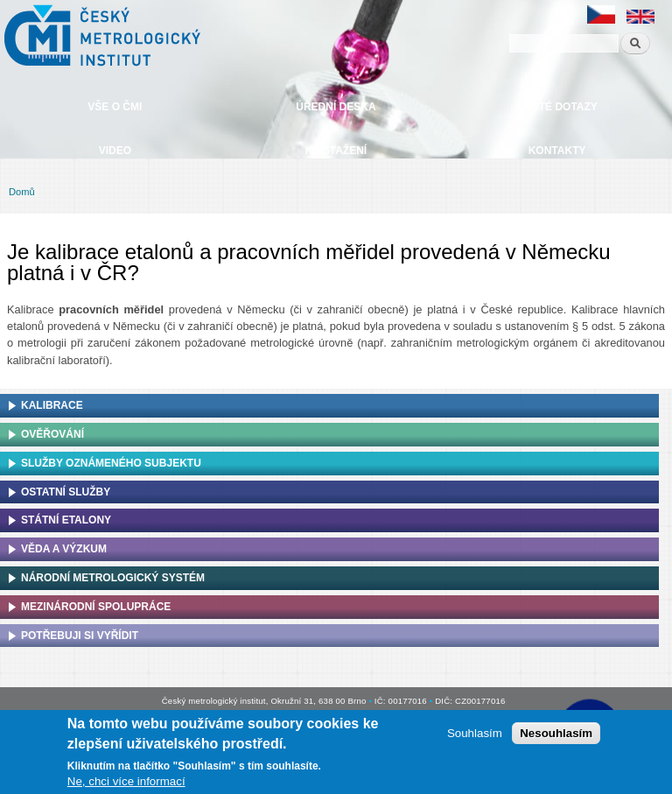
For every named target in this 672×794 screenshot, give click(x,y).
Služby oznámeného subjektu (111, 463)
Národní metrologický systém (113, 578)
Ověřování (52, 434)
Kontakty (557, 151)
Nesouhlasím (556, 733)
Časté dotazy (556, 107)
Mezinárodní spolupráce (96, 607)
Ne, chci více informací (126, 781)
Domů (22, 192)
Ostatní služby (66, 492)
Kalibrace (52, 405)
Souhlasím (475, 733)
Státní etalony (66, 520)
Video (115, 151)
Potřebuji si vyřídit (80, 636)
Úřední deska (336, 107)
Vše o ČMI (115, 107)
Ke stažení (336, 151)
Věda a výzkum (64, 549)
